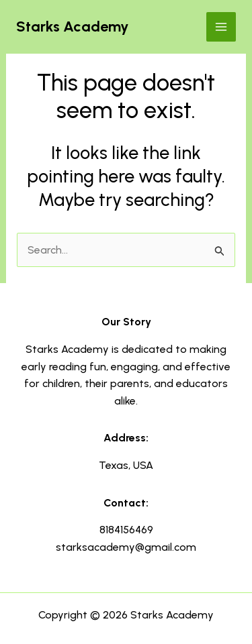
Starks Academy (73, 26)
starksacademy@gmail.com (126, 547)
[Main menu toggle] (221, 27)
